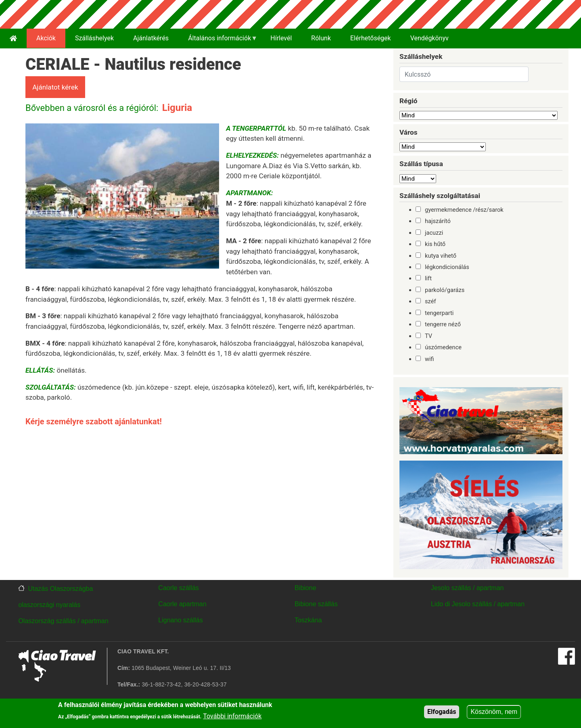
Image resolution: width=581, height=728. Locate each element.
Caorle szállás (178, 588)
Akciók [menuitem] (46, 38)
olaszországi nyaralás (49, 605)
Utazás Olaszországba (60, 589)
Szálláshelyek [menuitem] (94, 38)
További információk (232, 716)
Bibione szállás (316, 604)
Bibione (305, 588)
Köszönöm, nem (494, 712)
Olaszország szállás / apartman (63, 621)
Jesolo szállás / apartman (467, 588)
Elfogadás (442, 712)
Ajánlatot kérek (55, 87)
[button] (122, 199)
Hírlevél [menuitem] (281, 38)
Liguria (177, 108)
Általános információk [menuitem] (218, 41)
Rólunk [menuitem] (321, 38)
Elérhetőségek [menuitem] (371, 38)
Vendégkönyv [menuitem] (429, 38)
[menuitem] (13, 39)
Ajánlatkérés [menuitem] (151, 38)
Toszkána (308, 620)
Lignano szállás (180, 620)
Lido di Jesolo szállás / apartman (478, 604)
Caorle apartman (182, 604)
